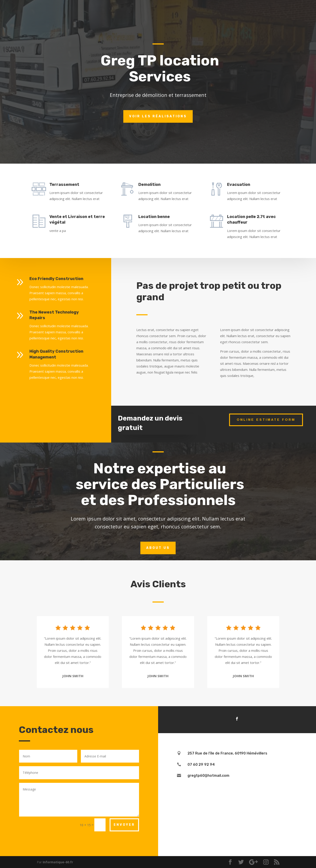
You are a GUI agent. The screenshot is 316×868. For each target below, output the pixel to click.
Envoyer (124, 825)
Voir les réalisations (158, 116)
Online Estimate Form (266, 420)
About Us (158, 548)
